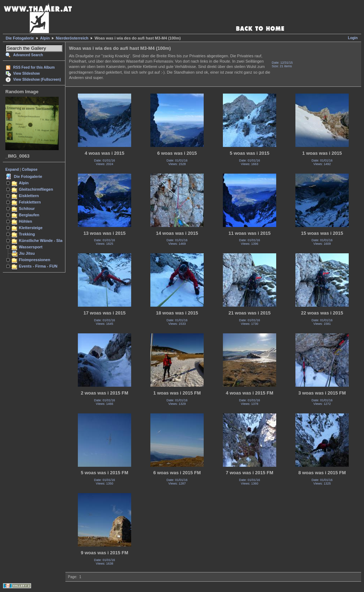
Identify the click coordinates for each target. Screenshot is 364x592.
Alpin (45, 38)
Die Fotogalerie (20, 38)
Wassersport (31, 247)
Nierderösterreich (72, 38)
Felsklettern (30, 202)
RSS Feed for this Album (34, 67)
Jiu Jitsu (27, 253)
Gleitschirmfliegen (36, 189)
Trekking (27, 234)
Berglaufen (29, 215)
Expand (12, 169)
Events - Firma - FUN (38, 266)
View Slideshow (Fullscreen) (37, 80)
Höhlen (25, 221)
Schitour (27, 208)
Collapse (30, 169)
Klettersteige (31, 228)
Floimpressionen (34, 260)
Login (353, 38)
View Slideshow (26, 73)
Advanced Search (28, 55)
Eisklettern (29, 196)
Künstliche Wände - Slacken (45, 240)
